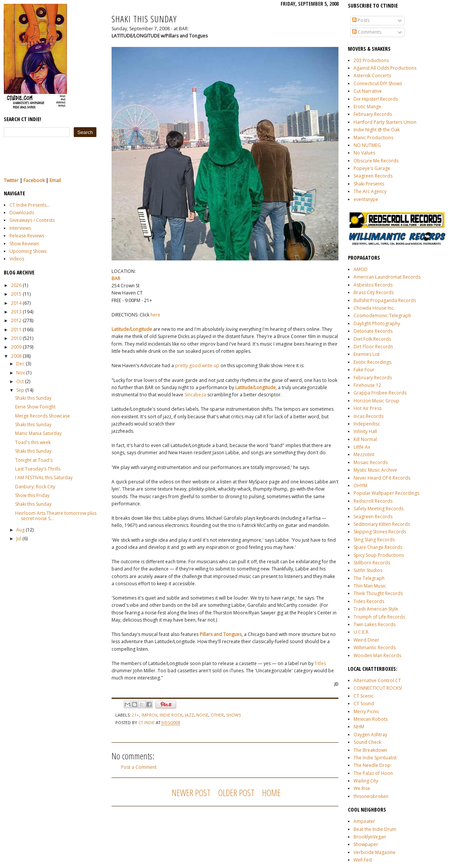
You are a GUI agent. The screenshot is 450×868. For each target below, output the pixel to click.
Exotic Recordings (372, 362)
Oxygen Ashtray (370, 735)
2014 (16, 303)
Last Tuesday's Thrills (38, 469)
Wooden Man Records (377, 655)
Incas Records (369, 416)
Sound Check (367, 742)
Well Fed (363, 860)
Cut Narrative (368, 91)
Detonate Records (373, 331)
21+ (136, 715)
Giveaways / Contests (32, 220)
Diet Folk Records (372, 339)
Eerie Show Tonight (35, 407)
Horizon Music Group (376, 401)
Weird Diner (366, 640)
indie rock (171, 715)
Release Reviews (27, 236)
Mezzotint (364, 454)
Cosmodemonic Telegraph (382, 316)
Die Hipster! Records (376, 99)
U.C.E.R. (362, 632)
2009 (16, 347)
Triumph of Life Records (379, 617)
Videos (17, 259)
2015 (16, 294)
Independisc (367, 424)
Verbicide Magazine (375, 852)
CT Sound (364, 704)
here (155, 315)
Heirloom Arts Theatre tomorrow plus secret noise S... (56, 516)
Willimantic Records (375, 647)
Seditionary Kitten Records (382, 524)
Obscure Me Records (376, 161)
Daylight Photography (377, 323)
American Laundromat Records (387, 277)
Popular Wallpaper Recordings (386, 493)
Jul (19, 538)
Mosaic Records (371, 462)
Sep (20, 390)
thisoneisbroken (371, 796)
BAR (116, 278)
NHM (359, 727)
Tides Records (369, 601)
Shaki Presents (369, 184)
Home (271, 792)
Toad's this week (33, 442)
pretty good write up (197, 365)
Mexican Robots (371, 719)
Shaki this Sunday (33, 398)
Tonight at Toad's (34, 460)
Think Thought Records (378, 593)
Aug (20, 530)
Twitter (11, 180)
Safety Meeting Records (379, 509)
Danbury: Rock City (35, 487)
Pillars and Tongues (221, 634)
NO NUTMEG (367, 145)
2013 (16, 312)
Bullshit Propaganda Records (385, 300)
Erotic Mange (367, 107)
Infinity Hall (365, 431)
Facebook (34, 180)
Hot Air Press (368, 408)
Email (55, 180)
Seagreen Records (373, 176)
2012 (16, 320)
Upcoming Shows (28, 251)
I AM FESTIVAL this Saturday (44, 478)
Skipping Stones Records (380, 532)
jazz (189, 715)
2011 (16, 330)
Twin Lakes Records (375, 624)
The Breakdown (370, 750)
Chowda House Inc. (374, 308)
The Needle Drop (372, 765)
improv (149, 715)
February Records (373, 114)
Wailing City (366, 781)
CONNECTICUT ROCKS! (378, 688)
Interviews (20, 228)
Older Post (236, 792)
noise (202, 715)
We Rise (362, 788)
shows (234, 715)
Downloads (22, 213)
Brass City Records (374, 292)
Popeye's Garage (372, 168)
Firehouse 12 (367, 385)
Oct (20, 381)
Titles (320, 663)
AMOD (361, 269)
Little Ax (362, 447)
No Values (364, 153)
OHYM (360, 485)
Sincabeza (195, 395)
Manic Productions (373, 138)
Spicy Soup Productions (379, 555)
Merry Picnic (366, 711)
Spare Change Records (378, 547)
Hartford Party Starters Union (385, 122)
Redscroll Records (373, 501)
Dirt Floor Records (373, 347)
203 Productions (371, 60)
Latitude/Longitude (132, 329)
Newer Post (191, 792)
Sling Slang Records (374, 540)
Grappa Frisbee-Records (380, 393)
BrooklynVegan (370, 837)
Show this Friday (32, 495)
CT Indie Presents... (30, 205)
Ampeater (364, 821)
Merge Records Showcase (43, 416)
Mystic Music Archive (375, 470)
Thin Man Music (370, 586)
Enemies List (367, 354)
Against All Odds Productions (385, 68)
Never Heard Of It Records (382, 478)
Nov (21, 373)
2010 (16, 338)
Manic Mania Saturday (38, 433)
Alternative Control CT (377, 680)
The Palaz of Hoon (373, 773)
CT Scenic (364, 696)
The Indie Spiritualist (375, 758)
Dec (20, 364)
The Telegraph (369, 578)
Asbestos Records (373, 285)
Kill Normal (365, 439)
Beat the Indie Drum (375, 829)
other (217, 715)
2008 (16, 356)
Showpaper (366, 844)
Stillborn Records (372, 563)
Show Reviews (24, 244)
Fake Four (364, 370)
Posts (361, 20)
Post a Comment (139, 767)
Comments (367, 32)
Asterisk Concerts (372, 76)
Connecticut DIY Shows (378, 83)
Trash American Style (376, 609)
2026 (16, 285)
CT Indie (147, 722)
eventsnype (366, 199)
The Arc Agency (370, 191)
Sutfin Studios (368, 570)
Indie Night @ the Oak (377, 130)
